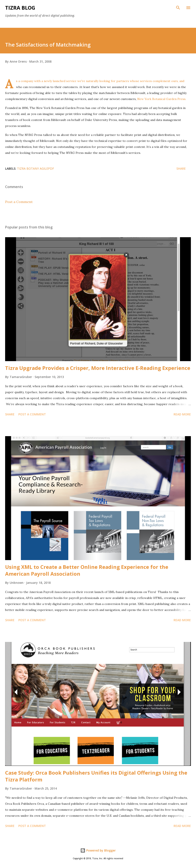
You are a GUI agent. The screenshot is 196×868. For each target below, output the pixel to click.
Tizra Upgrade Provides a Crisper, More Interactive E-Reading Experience (98, 368)
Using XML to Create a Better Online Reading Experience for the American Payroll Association (87, 570)
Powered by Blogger (98, 850)
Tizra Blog (20, 8)
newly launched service (61, 81)
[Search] (178, 8)
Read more (182, 414)
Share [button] (181, 168)
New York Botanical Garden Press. (162, 99)
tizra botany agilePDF (36, 168)
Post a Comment (19, 202)
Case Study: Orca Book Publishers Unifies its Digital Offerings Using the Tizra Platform (96, 776)
